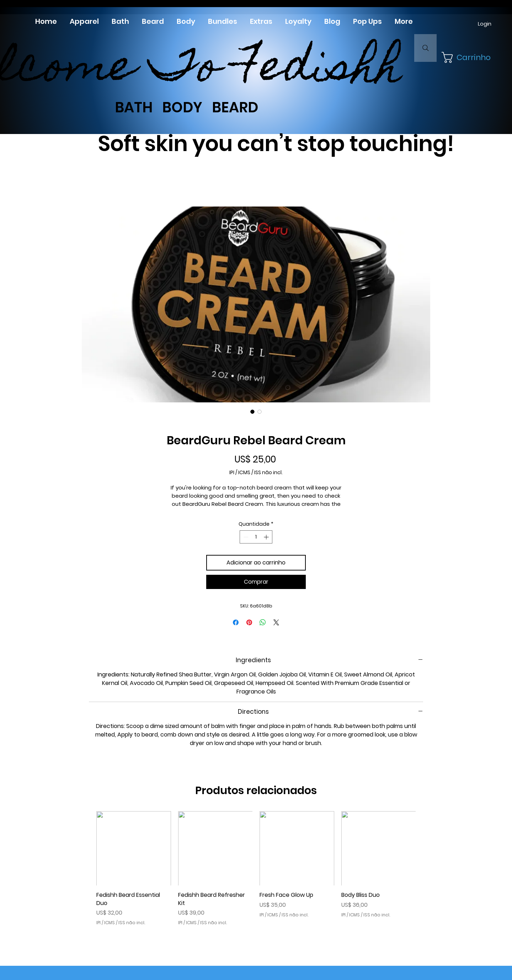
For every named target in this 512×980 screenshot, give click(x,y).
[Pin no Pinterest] (249, 622)
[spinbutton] (256, 537)
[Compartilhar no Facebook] (236, 622)
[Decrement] (245, 537)
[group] (256, 869)
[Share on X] (276, 622)
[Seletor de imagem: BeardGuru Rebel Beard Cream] (252, 412)
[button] (464, 57)
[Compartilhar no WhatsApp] (263, 622)
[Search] (425, 48)
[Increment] (267, 537)
